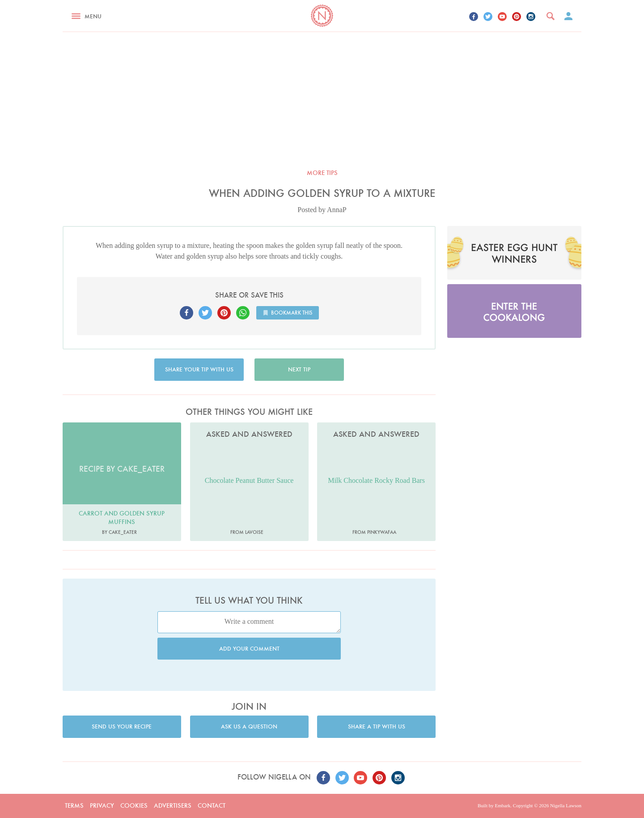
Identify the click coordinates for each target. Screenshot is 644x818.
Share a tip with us (377, 726)
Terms (74, 805)
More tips (322, 173)
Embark (502, 805)
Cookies (134, 805)
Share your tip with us (199, 369)
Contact (212, 805)
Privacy (102, 805)
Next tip (299, 369)
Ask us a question (249, 726)
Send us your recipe (122, 726)
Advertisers (173, 805)
